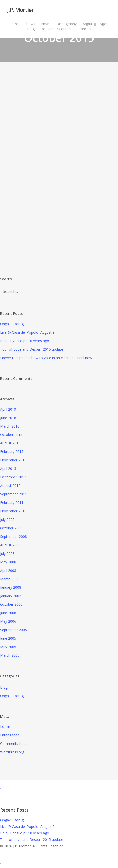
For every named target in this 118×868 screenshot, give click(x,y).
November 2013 (13, 460)
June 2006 (8, 613)
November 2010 (13, 511)
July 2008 (7, 553)
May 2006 (8, 621)
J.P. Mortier (20, 10)
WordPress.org (12, 752)
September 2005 (13, 630)
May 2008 (8, 562)
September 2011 (13, 494)
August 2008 (10, 545)
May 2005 (8, 647)
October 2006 (11, 604)
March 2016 (10, 426)
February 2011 (12, 503)
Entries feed (10, 735)
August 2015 (10, 443)
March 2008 (10, 579)
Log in (5, 727)
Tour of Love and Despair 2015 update (32, 349)
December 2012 (13, 477)
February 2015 (12, 452)
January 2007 (11, 596)
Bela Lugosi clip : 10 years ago (25, 341)
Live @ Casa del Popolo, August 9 (27, 332)
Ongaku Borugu (13, 324)
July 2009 (7, 519)
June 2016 (8, 418)
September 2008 (13, 536)
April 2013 (8, 469)
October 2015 (11, 435)
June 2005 (8, 638)
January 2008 (11, 587)
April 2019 (8, 409)
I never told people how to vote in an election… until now (46, 358)
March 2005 (10, 655)
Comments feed (13, 744)
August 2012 (10, 486)
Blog (4, 687)
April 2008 (8, 570)
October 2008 (11, 528)
